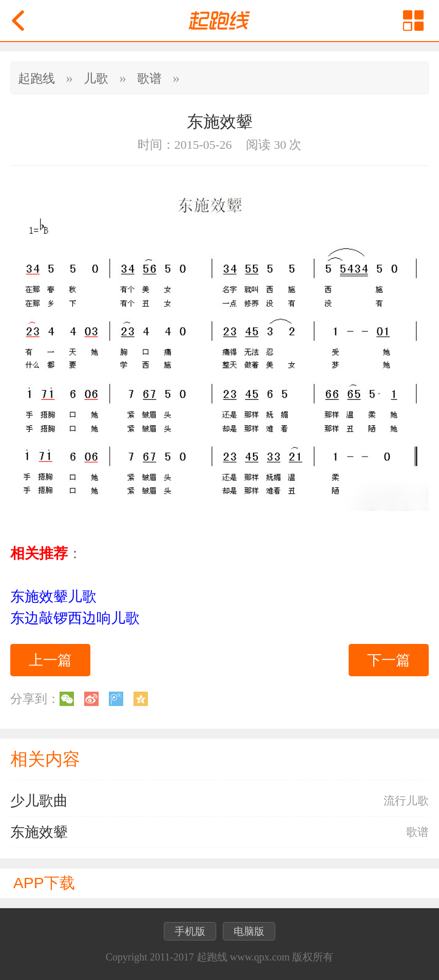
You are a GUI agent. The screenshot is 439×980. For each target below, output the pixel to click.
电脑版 (249, 931)
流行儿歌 (406, 801)
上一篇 (50, 660)
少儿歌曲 (39, 801)
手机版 (190, 931)
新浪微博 (91, 699)
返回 (18, 21)
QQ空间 (141, 699)
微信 (67, 699)
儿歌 (96, 79)
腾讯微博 (116, 699)
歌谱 (149, 79)
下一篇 (389, 660)
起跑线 (36, 79)
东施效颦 (39, 832)
